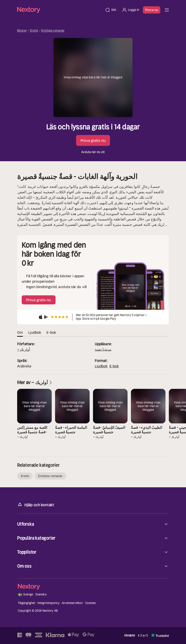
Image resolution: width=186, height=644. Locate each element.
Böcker (22, 31)
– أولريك (24, 349)
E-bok (114, 366)
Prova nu (152, 10)
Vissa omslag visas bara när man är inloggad (93, 77)
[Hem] (60, 10)
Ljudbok (101, 366)
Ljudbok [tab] (35, 332)
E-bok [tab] (51, 332)
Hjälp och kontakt (36, 505)
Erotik (34, 31)
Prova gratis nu (93, 140)
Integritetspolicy (49, 603)
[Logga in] (130, 10)
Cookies (91, 603)
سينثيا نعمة (103, 349)
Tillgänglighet (27, 603)
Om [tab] (20, 332)
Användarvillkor (72, 603)
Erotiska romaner (53, 31)
